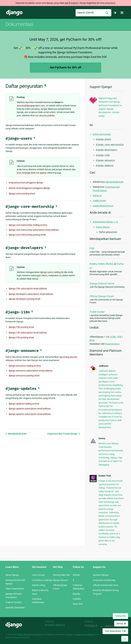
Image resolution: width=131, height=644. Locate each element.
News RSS (78, 604)
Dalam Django (103, 227)
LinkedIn (77, 599)
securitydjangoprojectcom (31, 106)
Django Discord (60, 580)
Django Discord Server (102, 284)
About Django (12, 575)
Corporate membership (104, 580)
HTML (113, 337)
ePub (92, 340)
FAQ (92, 248)
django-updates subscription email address (30, 409)
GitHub (76, 575)
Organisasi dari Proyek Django (64, 434)
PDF (120, 337)
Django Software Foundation (29, 635)
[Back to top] (125, 639)
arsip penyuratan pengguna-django (26, 182)
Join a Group (38, 575)
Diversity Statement (15, 608)
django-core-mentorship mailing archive (28, 225)
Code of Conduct (14, 602)
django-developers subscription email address (31, 294)
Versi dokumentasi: (115, 631)
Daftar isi (97, 196)
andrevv (113, 626)
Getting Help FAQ (61, 575)
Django (14, 13)
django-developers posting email (24, 299)
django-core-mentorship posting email (27, 235)
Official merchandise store (106, 585)
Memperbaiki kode (16, 434)
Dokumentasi (19, 24)
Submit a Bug (38, 585)
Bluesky (77, 594)
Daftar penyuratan (102, 134)
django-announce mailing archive (25, 366)
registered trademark (85, 635)
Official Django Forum (102, 296)
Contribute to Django (42, 580)
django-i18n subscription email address (28, 288)
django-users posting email (22, 193)
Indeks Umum (99, 201)
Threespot (92, 626)
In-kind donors (55, 625)
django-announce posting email (24, 375)
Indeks (93, 264)
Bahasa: (121, 624)
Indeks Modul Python (103, 206)
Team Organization (15, 589)
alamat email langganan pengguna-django (29, 188)
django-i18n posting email (21, 327)
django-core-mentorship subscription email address (34, 230)
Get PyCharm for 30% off (65, 67)
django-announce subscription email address (31, 371)
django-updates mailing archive (24, 404)
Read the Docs (112, 344)
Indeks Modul (105, 264)
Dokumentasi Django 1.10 (105, 222)
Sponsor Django (101, 575)
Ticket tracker (97, 312)
